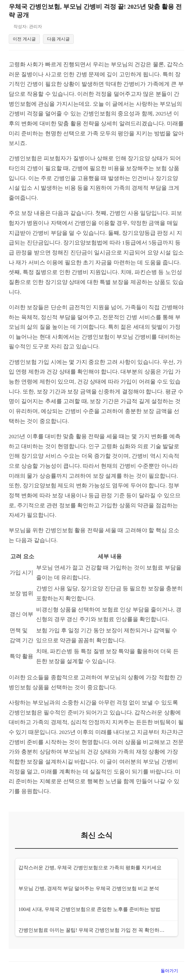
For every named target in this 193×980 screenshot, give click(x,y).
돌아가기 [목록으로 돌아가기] (169, 973)
